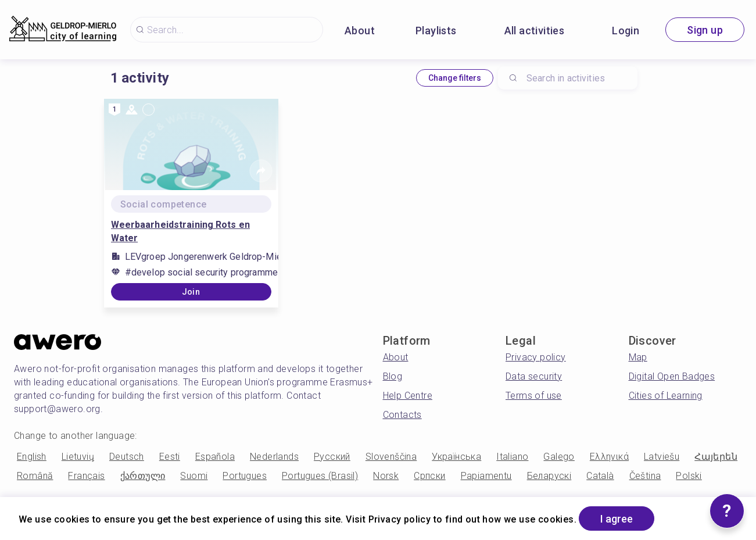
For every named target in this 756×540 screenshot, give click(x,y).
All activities (535, 31)
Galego (559, 457)
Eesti (170, 457)
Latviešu (662, 457)
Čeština (645, 476)
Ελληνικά (609, 457)
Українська (456, 457)
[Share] (261, 171)
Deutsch (127, 457)
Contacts (402, 415)
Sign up (705, 30)
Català (600, 476)
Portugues (245, 476)
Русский (332, 457)
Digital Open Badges (672, 376)
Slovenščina (391, 457)
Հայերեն (716, 457)
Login (626, 31)
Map (638, 357)
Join (191, 292)
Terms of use (534, 396)
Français (86, 476)
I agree (617, 519)
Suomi (194, 476)
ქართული (143, 476)
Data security (534, 376)
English (32, 457)
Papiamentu (486, 476)
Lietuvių (78, 457)
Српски (429, 476)
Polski (689, 476)
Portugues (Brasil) (320, 476)
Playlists (436, 31)
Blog (393, 376)
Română (35, 476)
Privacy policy (536, 357)
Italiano (512, 457)
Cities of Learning (666, 396)
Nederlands (274, 457)
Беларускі (549, 476)
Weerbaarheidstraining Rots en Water (180, 231)
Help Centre (408, 396)
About (360, 31)
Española (215, 457)
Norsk (386, 476)
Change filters (455, 78)
